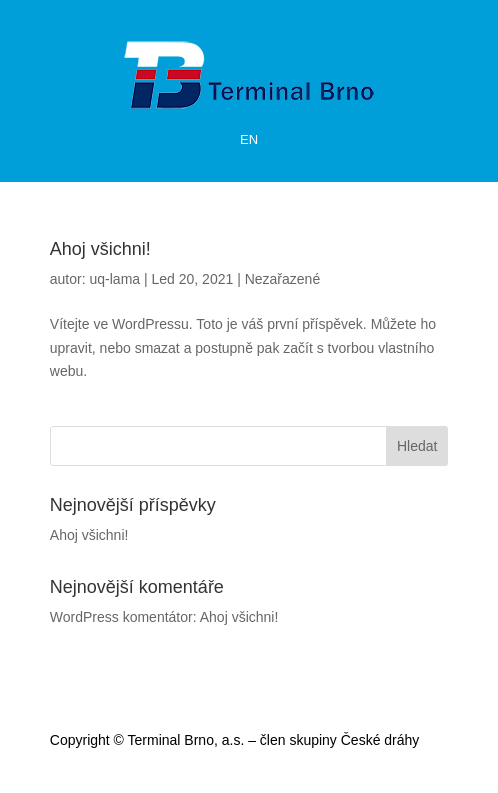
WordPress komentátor (121, 617)
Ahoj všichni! (100, 249)
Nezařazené (283, 279)
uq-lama (115, 279)
